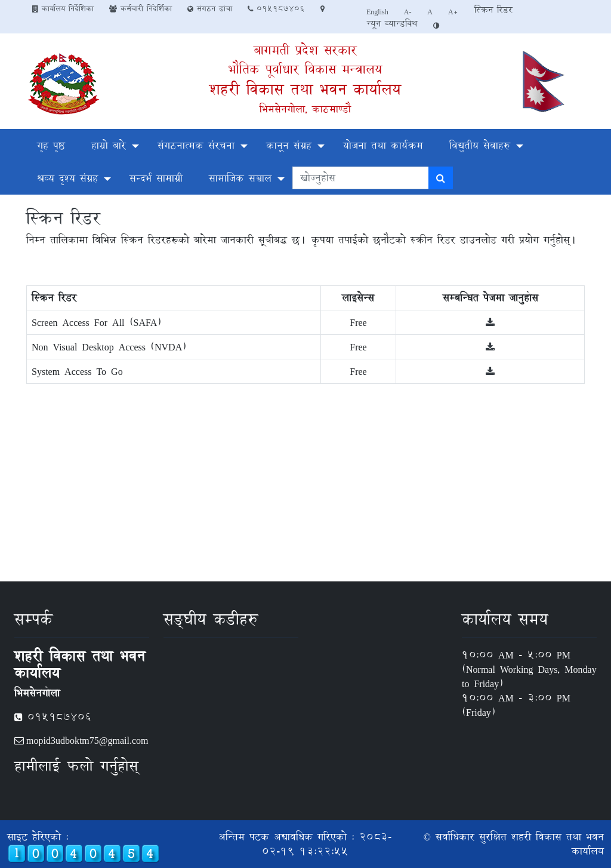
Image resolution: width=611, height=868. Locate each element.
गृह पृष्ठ (51, 145)
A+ (453, 11)
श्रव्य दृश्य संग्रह (67, 178)
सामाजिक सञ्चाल (240, 178)
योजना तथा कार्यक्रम (383, 145)
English (377, 11)
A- (408, 11)
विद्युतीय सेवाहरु (480, 145)
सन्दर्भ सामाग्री (156, 178)
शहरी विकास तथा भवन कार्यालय (305, 89)
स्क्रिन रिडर (493, 10)
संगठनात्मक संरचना (196, 145)
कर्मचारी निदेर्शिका (141, 8)
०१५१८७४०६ (276, 8)
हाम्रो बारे (109, 145)
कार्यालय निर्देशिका (63, 8)
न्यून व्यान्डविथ (392, 24)
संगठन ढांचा (210, 8)
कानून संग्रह (289, 145)
